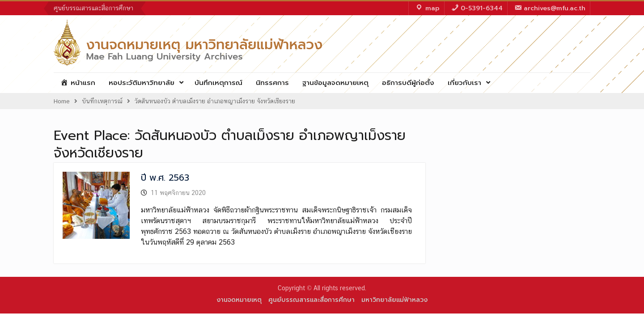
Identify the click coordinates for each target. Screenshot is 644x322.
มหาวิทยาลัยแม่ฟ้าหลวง (394, 300)
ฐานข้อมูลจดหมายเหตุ (335, 83)
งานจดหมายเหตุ (239, 300)
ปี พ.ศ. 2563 (165, 178)
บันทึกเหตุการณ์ (218, 83)
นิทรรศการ (272, 83)
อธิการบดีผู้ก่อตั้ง (408, 83)
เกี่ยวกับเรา (464, 83)
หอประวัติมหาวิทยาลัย (142, 83)
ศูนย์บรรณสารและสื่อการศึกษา (93, 8)
